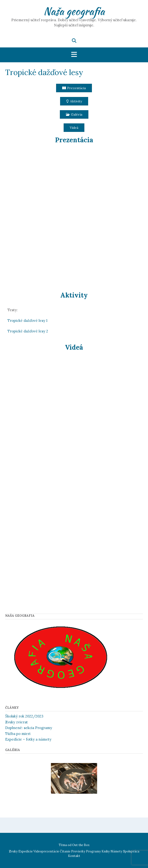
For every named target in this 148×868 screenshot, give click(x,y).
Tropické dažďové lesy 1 (27, 321)
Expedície (26, 851)
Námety (116, 851)
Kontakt (74, 856)
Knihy (106, 851)
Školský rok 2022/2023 (24, 716)
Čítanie (65, 851)
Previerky (78, 851)
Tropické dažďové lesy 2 (28, 331)
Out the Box (81, 845)
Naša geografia (74, 11)
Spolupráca (131, 851)
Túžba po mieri (18, 734)
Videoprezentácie (46, 851)
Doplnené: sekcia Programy (29, 728)
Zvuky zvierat (16, 722)
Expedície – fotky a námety (28, 739)
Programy (93, 851)
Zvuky (13, 851)
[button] (74, 88)
